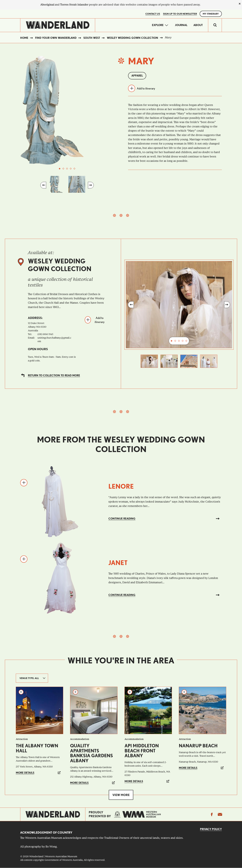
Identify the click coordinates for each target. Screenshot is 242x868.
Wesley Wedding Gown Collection (133, 38)
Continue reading (122, 519)
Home (24, 38)
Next (91, 185)
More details (25, 773)
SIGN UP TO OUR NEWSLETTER (180, 14)
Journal (181, 25)
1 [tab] (60, 169)
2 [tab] (63, 169)
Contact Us (153, 14)
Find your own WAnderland (56, 38)
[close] (240, 4)
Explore (158, 25)
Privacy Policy (211, 829)
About (198, 25)
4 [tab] (71, 169)
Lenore (121, 486)
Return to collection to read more (54, 375)
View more (121, 795)
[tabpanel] (67, 110)
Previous (43, 185)
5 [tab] (74, 169)
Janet (118, 563)
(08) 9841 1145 (45, 334)
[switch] (215, 25)
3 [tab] (67, 169)
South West (92, 38)
